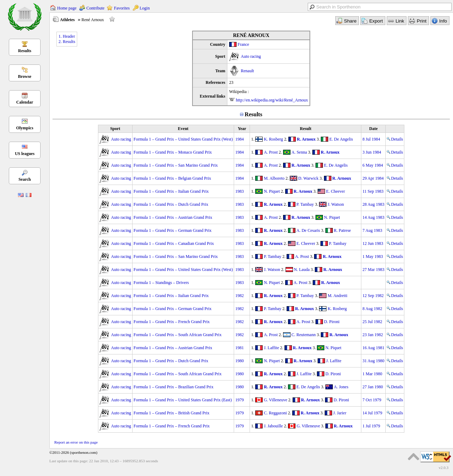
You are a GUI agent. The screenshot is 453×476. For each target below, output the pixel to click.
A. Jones (341, 387)
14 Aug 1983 (373, 217)
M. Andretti (337, 296)
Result (305, 129)
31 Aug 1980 (373, 361)
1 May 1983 (373, 256)
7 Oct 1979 (372, 400)
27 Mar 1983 (373, 270)
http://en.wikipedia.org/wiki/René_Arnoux (272, 100)
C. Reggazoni (275, 413)
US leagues (25, 154)
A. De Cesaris (308, 230)
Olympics (25, 128)
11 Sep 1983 (373, 191)
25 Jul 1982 (372, 322)
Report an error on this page (76, 442)
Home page (67, 8)
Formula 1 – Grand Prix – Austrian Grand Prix (173, 217)
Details (395, 139)
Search (25, 179)
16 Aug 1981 (373, 348)
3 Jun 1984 (372, 152)
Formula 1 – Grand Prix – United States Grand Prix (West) (183, 139)
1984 (239, 139)
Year (242, 129)
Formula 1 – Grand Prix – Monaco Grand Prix (173, 152)
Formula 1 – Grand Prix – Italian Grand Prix (171, 191)
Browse (25, 76)
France (243, 44)
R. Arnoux (306, 139)
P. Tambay (305, 204)
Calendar (25, 102)
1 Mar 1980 (372, 374)
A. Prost (271, 152)
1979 (239, 400)
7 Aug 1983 (372, 230)
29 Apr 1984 (373, 178)
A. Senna (299, 152)
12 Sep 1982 (373, 296)
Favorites (122, 8)
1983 (239, 191)
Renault (247, 71)
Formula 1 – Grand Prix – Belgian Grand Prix (172, 178)
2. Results (67, 42)
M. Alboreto (274, 178)
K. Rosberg (273, 139)
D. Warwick (308, 178)
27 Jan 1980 (373, 387)
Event (183, 129)
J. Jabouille (273, 426)
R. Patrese (342, 230)
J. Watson (336, 204)
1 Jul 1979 (371, 426)
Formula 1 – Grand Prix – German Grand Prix (173, 230)
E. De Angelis (341, 139)
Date (373, 129)
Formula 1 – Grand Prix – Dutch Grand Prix (171, 204)
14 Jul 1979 (372, 413)
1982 (239, 296)
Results (25, 51)
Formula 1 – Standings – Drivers (161, 283)
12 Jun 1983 (373, 243)
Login (145, 8)
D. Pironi (332, 322)
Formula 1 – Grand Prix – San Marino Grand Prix (176, 165)
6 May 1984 (373, 165)
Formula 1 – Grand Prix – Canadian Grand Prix (174, 243)
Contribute (95, 8)
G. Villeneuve (275, 400)
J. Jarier (340, 413)
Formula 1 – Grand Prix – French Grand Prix (172, 322)
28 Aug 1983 (373, 204)
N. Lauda (302, 270)
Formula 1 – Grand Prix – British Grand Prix (172, 413)
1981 (239, 348)
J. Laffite (271, 348)
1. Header (67, 36)
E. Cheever (335, 191)
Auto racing (251, 56)
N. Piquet (272, 191)
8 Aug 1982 (372, 309)
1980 (239, 361)
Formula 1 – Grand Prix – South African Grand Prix (178, 335)
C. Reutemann (304, 335)
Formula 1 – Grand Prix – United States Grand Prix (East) (183, 400)
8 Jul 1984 (371, 139)
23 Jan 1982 (373, 335)
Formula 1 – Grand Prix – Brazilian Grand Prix (174, 387)
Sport (115, 129)
